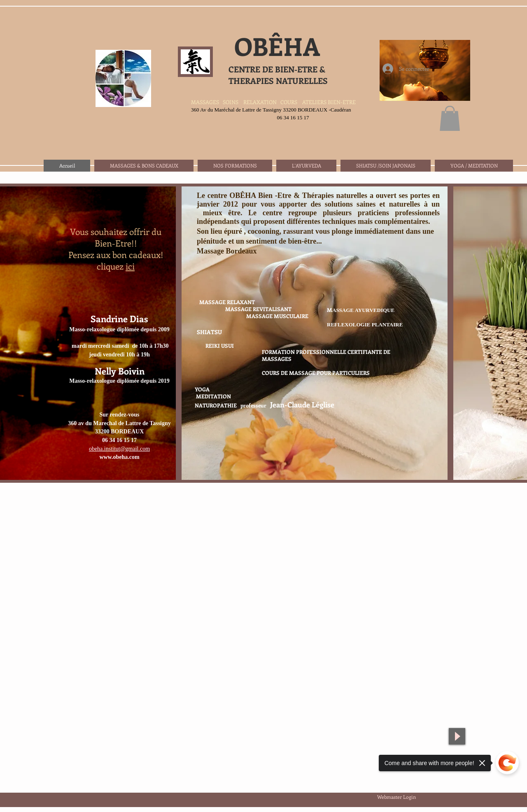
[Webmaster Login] (396, 797)
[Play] (457, 736)
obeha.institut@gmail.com (119, 449)
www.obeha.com (119, 457)
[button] (450, 118)
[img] (315, 333)
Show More (315, 490)
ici (130, 266)
